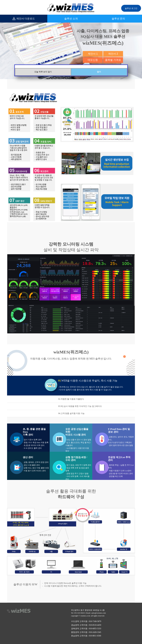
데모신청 (93, 60)
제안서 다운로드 (24, 19)
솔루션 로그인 (131, 8)
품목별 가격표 (113, 60)
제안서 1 (93, 54)
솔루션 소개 (71, 19)
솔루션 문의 (118, 19)
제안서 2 (113, 54)
